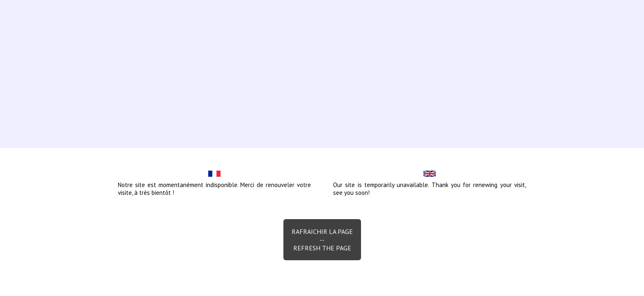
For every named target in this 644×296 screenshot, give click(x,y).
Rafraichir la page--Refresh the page (322, 240)
